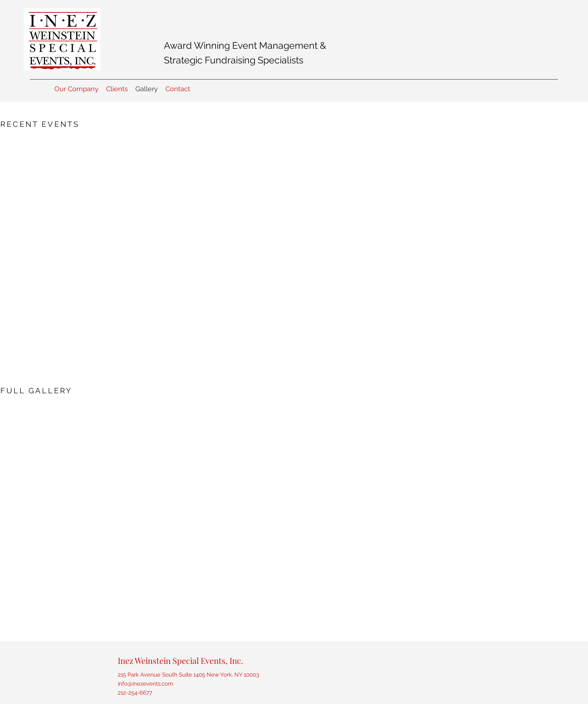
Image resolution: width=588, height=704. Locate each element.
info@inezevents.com (145, 684)
